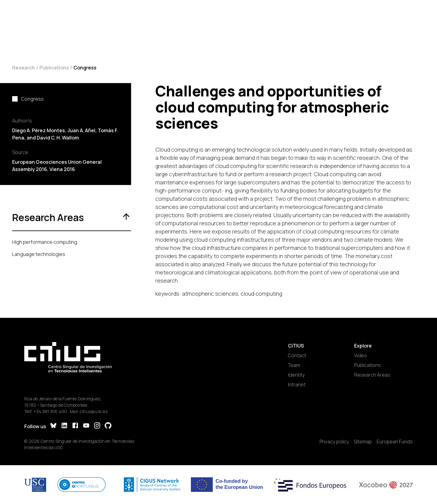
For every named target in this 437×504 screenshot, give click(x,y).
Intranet (297, 385)
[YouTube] (86, 426)
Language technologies (39, 254)
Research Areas (372, 375)
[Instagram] (97, 426)
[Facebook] (75, 426)
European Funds (395, 442)
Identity (296, 375)
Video (361, 355)
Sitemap (363, 442)
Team (294, 365)
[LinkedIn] (64, 426)
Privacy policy (334, 442)
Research (24, 68)
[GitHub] (108, 426)
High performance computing (45, 242)
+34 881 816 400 (50, 411)
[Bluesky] (53, 426)
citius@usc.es (94, 411)
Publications (54, 68)
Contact (297, 355)
